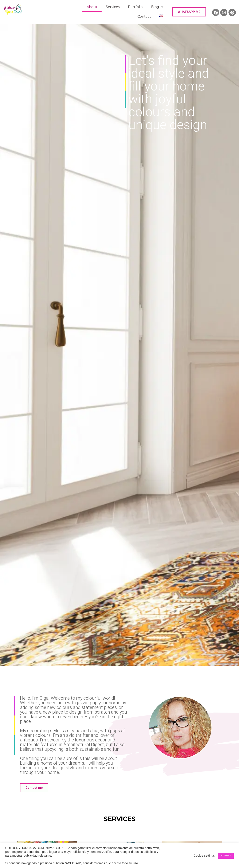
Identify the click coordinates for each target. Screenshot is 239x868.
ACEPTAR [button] (226, 856)
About (92, 7)
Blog (157, 7)
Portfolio (135, 7)
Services (113, 7)
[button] (189, 12)
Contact (144, 17)
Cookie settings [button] (204, 856)
